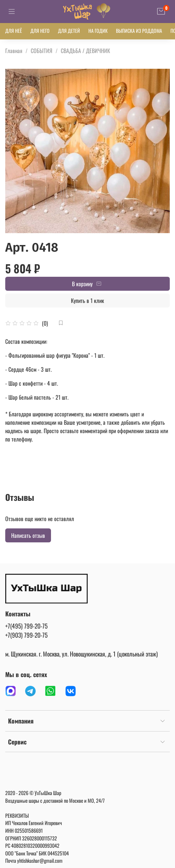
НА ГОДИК (98, 31)
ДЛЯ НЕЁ (14, 31)
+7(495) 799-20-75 (26, 626)
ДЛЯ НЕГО (40, 31)
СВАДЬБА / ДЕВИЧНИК (85, 51)
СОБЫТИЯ (42, 51)
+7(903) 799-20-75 (26, 635)
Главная (14, 51)
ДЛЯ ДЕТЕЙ (69, 31)
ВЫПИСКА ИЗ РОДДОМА (139, 31)
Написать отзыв (28, 535)
